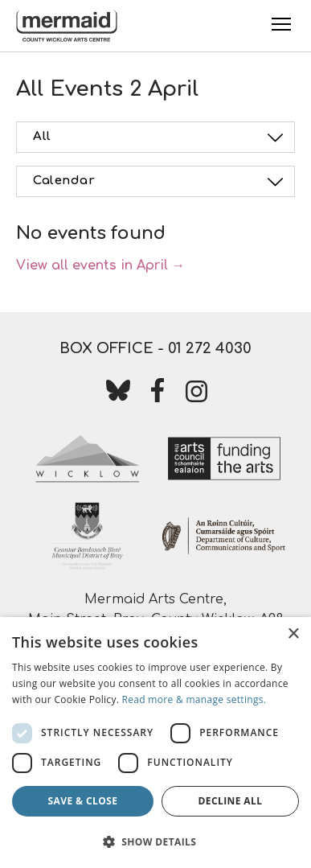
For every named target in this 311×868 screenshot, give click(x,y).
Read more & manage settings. (194, 699)
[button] (155, 841)
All (160, 138)
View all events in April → (100, 265)
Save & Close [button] (83, 801)
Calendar (160, 182)
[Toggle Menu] (281, 24)
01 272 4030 (210, 348)
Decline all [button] (231, 801)
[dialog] (155, 743)
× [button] (293, 634)
